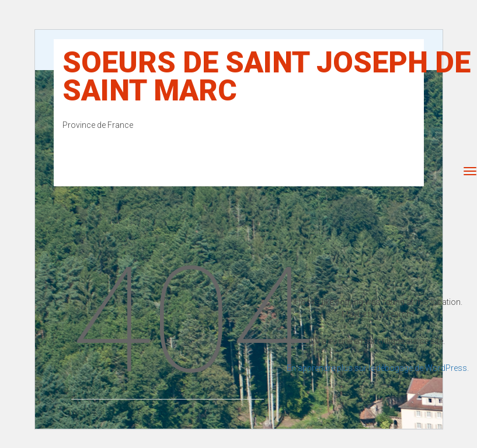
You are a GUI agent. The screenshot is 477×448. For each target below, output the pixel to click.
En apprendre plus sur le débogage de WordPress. (378, 368)
